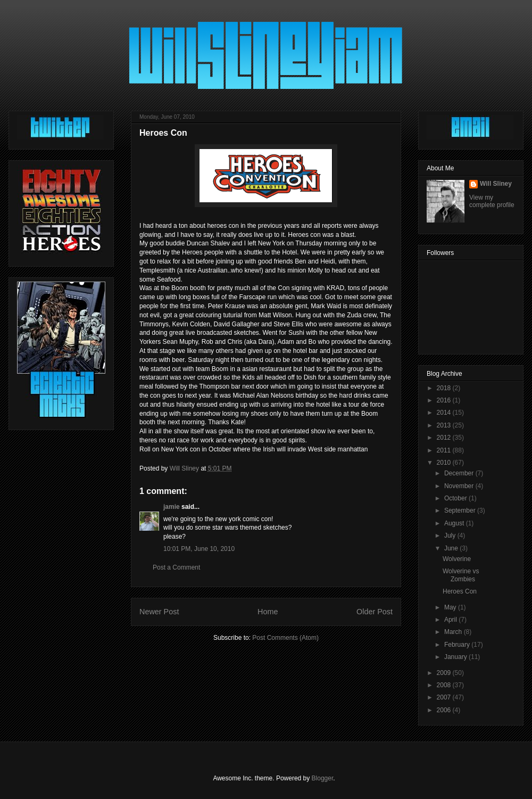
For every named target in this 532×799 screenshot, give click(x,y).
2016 (445, 400)
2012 (445, 438)
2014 (445, 413)
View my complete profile (492, 201)
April (451, 620)
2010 (445, 463)
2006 (445, 710)
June (452, 548)
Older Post (375, 612)
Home (268, 612)
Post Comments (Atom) (285, 638)
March (454, 632)
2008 (445, 685)
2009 (445, 673)
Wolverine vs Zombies (461, 575)
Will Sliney (496, 184)
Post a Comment (176, 567)
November (460, 486)
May (451, 607)
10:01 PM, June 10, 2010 (199, 549)
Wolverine (457, 559)
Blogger (323, 778)
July (451, 536)
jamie (172, 507)
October (456, 498)
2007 (445, 697)
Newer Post (159, 612)
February (458, 645)
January (456, 657)
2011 (445, 450)
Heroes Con (460, 591)
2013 (445, 425)
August (455, 523)
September (461, 510)
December (460, 473)
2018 (445, 388)
